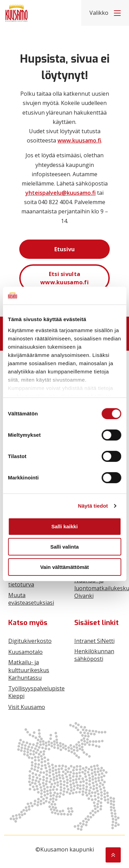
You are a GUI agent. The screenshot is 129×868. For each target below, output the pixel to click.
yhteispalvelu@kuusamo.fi (61, 193)
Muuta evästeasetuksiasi (31, 599)
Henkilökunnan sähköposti (94, 655)
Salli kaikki (64, 526)
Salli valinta (64, 547)
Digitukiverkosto (30, 641)
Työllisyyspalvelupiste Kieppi (36, 692)
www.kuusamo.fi (79, 140)
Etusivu (65, 249)
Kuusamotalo (25, 652)
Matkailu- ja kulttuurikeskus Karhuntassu (29, 670)
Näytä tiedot (93, 506)
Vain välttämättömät (65, 567)
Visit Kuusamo (27, 707)
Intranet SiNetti (94, 641)
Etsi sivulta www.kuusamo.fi (64, 278)
